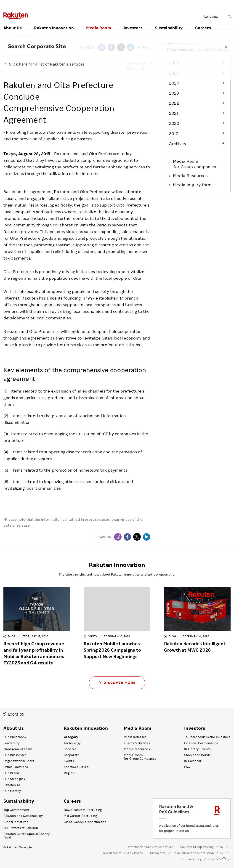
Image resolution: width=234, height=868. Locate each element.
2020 (174, 123)
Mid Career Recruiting (80, 816)
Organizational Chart (19, 761)
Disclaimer (158, 853)
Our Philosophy (15, 737)
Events (69, 761)
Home (8, 36)
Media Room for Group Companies (140, 757)
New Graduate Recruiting (83, 810)
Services (70, 749)
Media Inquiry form (193, 185)
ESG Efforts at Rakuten (21, 828)
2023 (174, 93)
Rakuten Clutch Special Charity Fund (27, 836)
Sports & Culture (76, 767)
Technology (72, 743)
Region (69, 773)
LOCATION (14, 714)
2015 (78, 36)
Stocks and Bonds (197, 755)
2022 (174, 103)
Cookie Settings (219, 859)
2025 (174, 73)
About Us (13, 22)
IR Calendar (193, 761)
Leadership (12, 743)
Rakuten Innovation (54, 22)
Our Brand (11, 773)
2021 (174, 113)
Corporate (72, 755)
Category (71, 737)
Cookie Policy (191, 859)
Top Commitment (16, 810)
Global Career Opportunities (85, 822)
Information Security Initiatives (151, 847)
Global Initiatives (16, 822)
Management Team (18, 749)
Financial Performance (201, 743)
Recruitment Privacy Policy (123, 853)
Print (144, 47)
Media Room (99, 22)
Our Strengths (14, 779)
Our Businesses (15, 755)
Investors (133, 22)
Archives (177, 143)
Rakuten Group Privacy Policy (202, 847)
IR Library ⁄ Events (197, 749)
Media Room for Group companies (195, 164)
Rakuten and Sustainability (23, 816)
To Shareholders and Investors (207, 737)
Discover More (117, 683)
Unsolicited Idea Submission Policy (198, 853)
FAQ (187, 767)
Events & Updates (214, 49)
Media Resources (191, 175)
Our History (12, 791)
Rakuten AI (12, 785)
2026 (174, 63)
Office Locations (16, 767)
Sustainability (169, 22)
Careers (72, 801)
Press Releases (56, 36)
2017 (174, 133)
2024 (174, 83)
